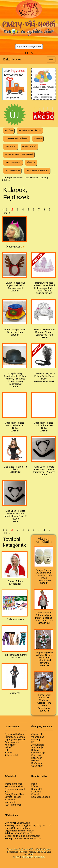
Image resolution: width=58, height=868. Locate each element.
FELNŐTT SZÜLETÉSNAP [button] (30, 131)
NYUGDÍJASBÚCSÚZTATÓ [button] (37, 171)
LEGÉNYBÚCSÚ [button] (29, 147)
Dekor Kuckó (12, 59)
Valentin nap (38, 737)
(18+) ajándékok (13, 805)
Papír (34, 784)
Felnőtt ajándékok (14, 786)
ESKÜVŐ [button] (9, 131)
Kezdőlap (6, 178)
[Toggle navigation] (51, 60)
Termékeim (18, 178)
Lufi (6, 750)
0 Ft (29, 53)
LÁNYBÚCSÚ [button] (11, 147)
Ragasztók (37, 789)
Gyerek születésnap (15, 734)
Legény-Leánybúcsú (15, 739)
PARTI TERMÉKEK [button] (13, 163)
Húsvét (35, 742)
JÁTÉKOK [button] (31, 163)
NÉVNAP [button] (38, 139)
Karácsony (37, 763)
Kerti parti (36, 755)
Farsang (36, 739)
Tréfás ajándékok (14, 784)
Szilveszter (37, 766)
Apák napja (37, 747)
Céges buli (37, 734)
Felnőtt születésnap (15, 737)
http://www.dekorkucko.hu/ (23, 838)
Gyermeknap (38, 753)
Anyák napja (38, 745)
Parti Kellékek (31, 178)
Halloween (37, 758)
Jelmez (8, 753)
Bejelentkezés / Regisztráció (29, 47)
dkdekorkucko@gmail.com (22, 836)
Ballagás (36, 750)
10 (5, 213)
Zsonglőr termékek (14, 794)
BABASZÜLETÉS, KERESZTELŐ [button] (19, 155)
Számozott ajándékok (10, 801)
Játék (7, 792)
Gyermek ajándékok (15, 789)
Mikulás (35, 760)
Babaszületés (12, 742)
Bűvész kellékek (13, 797)
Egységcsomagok (41, 797)
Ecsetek (35, 794)
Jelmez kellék (12, 755)
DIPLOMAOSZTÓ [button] (12, 171)
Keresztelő (10, 745)
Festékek (36, 792)
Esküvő (8, 747)
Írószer (35, 786)
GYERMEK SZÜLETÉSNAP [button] (17, 139)
